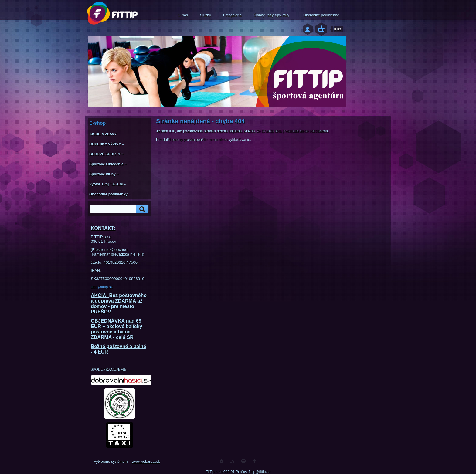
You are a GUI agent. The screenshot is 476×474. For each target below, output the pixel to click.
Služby (206, 15)
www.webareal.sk (146, 462)
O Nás (183, 15)
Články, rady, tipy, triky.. (272, 15)
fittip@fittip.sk (102, 287)
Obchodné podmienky (321, 15)
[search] (141, 209)
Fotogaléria (232, 15)
